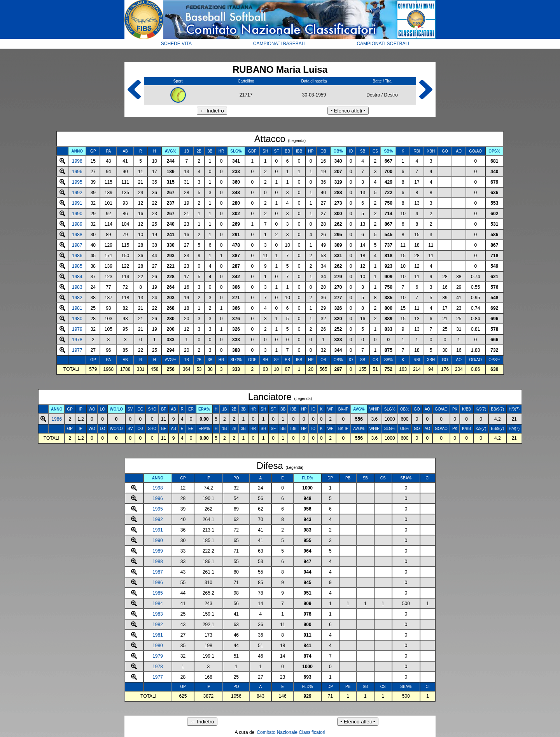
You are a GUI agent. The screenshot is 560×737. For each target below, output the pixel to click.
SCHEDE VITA (176, 44)
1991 (77, 203)
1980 (77, 319)
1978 (77, 340)
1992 (77, 193)
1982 (77, 298)
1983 (77, 287)
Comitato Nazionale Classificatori (291, 732)
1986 (77, 256)
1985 (77, 266)
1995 (77, 182)
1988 (77, 235)
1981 (77, 308)
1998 (77, 161)
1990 (77, 214)
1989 (77, 224)
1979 (77, 329)
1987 (77, 245)
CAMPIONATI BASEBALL (280, 44)
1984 (77, 277)
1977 (77, 350)
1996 (77, 172)
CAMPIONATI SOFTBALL (383, 44)
